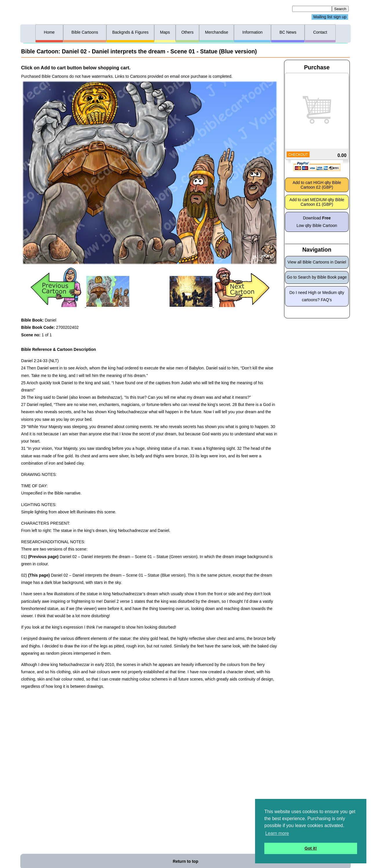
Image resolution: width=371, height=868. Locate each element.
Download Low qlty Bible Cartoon (317, 222)
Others (188, 32)
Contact (320, 32)
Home (49, 32)
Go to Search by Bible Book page (317, 277)
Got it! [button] (311, 848)
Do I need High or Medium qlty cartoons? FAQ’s (317, 296)
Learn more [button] (277, 833)
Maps (165, 32)
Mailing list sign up (330, 17)
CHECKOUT (298, 155)
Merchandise (217, 32)
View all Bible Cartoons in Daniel (317, 262)
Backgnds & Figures (130, 32)
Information (252, 32)
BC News (288, 32)
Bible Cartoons (85, 32)
